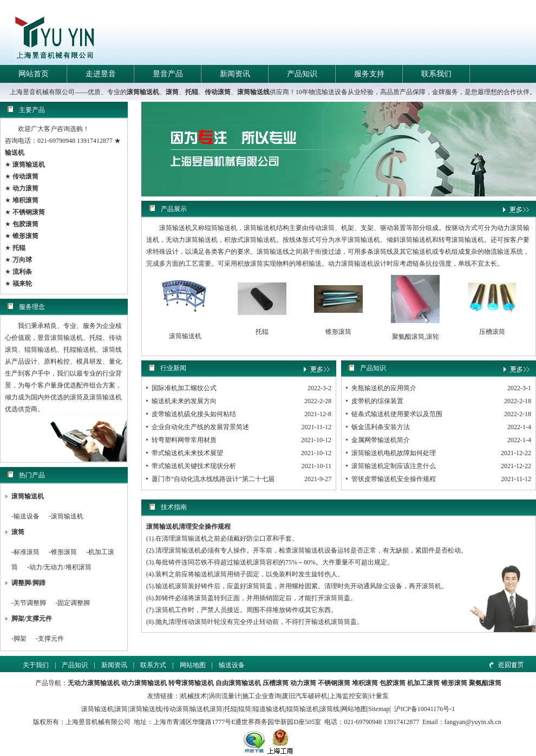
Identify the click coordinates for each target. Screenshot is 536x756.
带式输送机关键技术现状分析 (194, 466)
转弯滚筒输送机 (191, 683)
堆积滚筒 (365, 683)
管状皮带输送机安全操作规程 (394, 479)
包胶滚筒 (393, 683)
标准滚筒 (27, 552)
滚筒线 (330, 709)
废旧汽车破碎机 (305, 696)
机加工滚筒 (423, 683)
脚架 (20, 639)
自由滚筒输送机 (238, 683)
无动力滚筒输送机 (94, 683)
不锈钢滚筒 (334, 683)
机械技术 (194, 696)
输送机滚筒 (206, 709)
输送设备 (27, 516)
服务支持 (369, 74)
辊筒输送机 (303, 709)
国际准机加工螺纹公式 (184, 388)
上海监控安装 (349, 696)
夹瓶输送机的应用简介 (384, 388)
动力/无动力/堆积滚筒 (60, 567)
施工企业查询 (262, 696)
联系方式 (153, 665)
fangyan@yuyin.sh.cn (473, 722)
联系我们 (436, 74)
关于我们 (36, 665)
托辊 (192, 92)
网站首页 (34, 74)
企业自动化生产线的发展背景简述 (200, 427)
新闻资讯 (235, 74)
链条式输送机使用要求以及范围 (397, 414)
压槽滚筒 (492, 332)
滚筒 (172, 92)
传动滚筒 (218, 92)
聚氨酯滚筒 (485, 683)
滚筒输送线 (253, 92)
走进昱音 (101, 74)
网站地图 (193, 665)
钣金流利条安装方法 (381, 427)
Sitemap (379, 709)
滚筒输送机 (143, 92)
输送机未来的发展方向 (184, 401)
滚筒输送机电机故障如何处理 (394, 453)
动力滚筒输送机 (144, 683)
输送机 (15, 153)
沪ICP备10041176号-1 (424, 709)
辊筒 (245, 709)
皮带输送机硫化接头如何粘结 (194, 414)
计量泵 (379, 696)
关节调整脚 (30, 603)
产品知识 (302, 74)
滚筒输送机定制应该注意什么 (394, 466)
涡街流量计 (225, 696)
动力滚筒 (303, 683)
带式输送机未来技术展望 (187, 453)
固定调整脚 (74, 603)
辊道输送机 (269, 709)
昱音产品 (168, 74)
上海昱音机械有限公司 (98, 722)
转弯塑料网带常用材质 (184, 440)
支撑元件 (51, 639)
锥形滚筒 (64, 552)
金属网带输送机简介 (381, 440)
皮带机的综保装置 (377, 401)
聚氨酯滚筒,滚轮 (416, 337)
